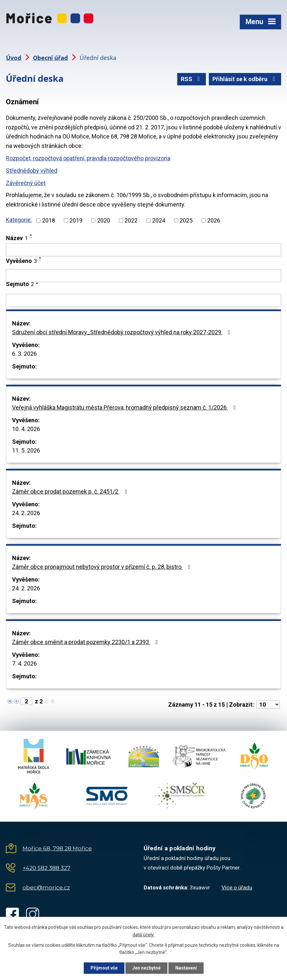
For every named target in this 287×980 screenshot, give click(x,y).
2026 (214, 220)
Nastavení (186, 968)
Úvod (14, 58)
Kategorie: (19, 220)
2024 (159, 220)
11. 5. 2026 (26, 450)
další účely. (143, 935)
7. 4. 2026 (24, 663)
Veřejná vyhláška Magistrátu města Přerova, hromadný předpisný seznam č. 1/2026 (125, 407)
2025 (186, 220)
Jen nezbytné (146, 968)
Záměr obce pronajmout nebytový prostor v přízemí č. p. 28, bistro (103, 567)
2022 (131, 220)
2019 (76, 220)
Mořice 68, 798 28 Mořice (57, 848)
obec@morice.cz (46, 887)
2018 (49, 220)
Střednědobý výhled (32, 171)
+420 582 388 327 (46, 868)
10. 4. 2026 (26, 429)
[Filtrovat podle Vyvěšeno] (143, 276)
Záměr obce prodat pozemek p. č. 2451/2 (71, 491)
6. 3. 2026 (24, 354)
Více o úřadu (237, 887)
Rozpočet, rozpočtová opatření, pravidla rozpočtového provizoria (88, 158)
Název (17, 238)
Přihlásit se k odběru (245, 79)
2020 (104, 220)
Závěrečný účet (26, 183)
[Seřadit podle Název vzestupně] (31, 235)
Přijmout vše (104, 968)
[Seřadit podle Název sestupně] (31, 238)
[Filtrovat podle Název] (143, 250)
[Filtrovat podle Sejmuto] (143, 300)
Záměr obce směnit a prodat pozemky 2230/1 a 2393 (86, 642)
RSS (192, 79)
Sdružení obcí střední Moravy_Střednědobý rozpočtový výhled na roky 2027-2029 (122, 332)
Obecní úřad (50, 58)
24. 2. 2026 (26, 513)
